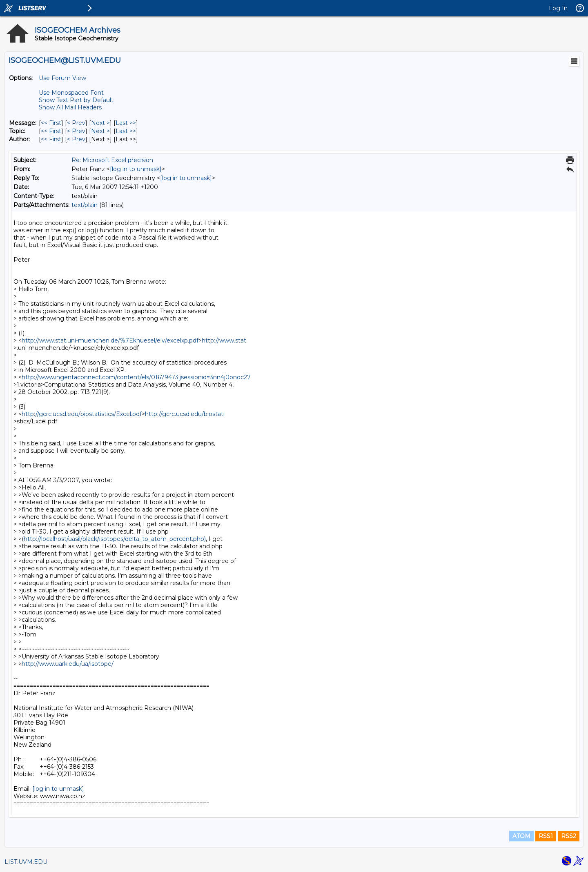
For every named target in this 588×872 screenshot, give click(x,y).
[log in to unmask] (136, 169)
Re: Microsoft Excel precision (112, 160)
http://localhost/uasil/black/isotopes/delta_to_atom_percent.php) (115, 539)
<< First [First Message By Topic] (51, 131)
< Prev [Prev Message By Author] (76, 139)
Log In (558, 8)
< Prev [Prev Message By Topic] (76, 131)
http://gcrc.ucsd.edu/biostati (185, 414)
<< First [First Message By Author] (51, 139)
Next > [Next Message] (100, 123)
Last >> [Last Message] (126, 123)
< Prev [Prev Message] (76, 123)
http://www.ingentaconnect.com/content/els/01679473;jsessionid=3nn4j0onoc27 (136, 377)
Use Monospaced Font (71, 93)
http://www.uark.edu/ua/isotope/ (68, 664)
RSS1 (546, 836)
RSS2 (569, 836)
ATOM (521, 836)
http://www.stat (224, 340)
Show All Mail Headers (70, 107)
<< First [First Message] (51, 123)
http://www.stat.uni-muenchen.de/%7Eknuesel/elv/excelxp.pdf (110, 340)
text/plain (85, 205)
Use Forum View (62, 78)
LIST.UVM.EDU (26, 862)
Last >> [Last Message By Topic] (126, 131)
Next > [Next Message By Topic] (100, 131)
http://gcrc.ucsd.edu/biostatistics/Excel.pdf (82, 414)
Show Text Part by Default (76, 100)
